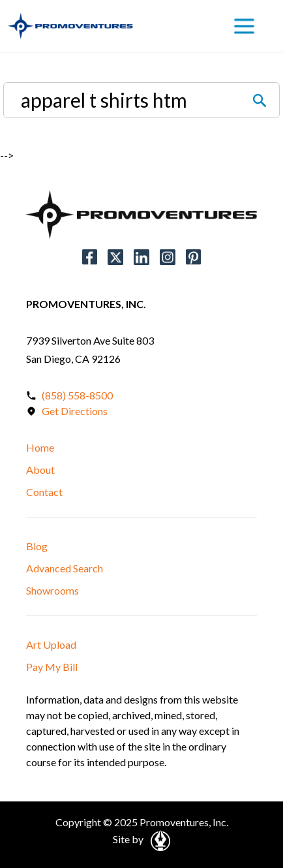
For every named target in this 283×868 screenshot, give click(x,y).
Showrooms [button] (52, 590)
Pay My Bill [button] (52, 667)
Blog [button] (37, 546)
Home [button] (40, 447)
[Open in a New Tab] (158, 839)
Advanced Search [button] (65, 568)
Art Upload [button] (51, 644)
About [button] (40, 470)
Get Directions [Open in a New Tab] (75, 411)
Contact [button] (44, 492)
